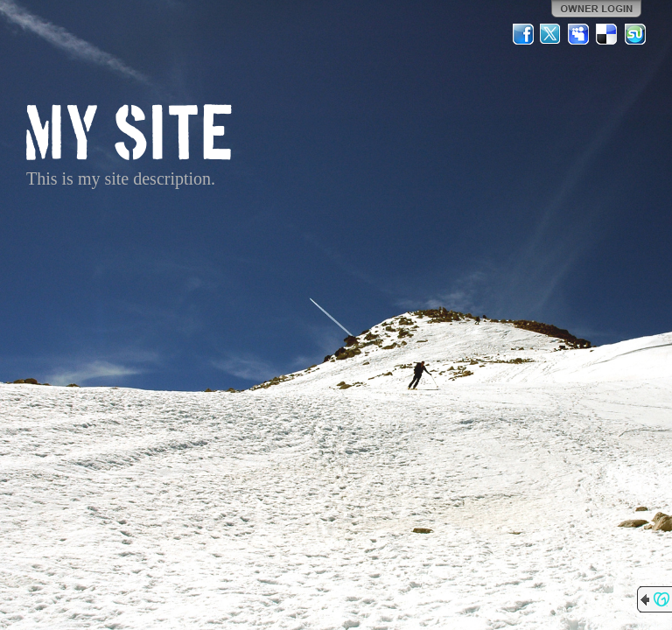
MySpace (579, 34)
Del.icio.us (607, 34)
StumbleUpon (635, 34)
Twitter (551, 34)
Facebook (523, 34)
